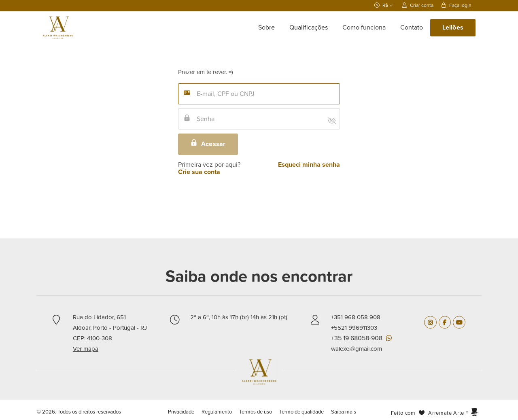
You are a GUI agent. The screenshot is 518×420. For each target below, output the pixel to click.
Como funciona (364, 28)
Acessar (208, 144)
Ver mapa (86, 349)
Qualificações (309, 28)
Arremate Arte (446, 413)
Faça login (456, 5)
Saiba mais (344, 412)
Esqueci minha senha (309, 165)
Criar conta (418, 5)
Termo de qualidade (301, 412)
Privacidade (182, 412)
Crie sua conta (199, 172)
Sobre (266, 28)
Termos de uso (256, 412)
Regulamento (217, 412)
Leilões (453, 28)
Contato (412, 28)
